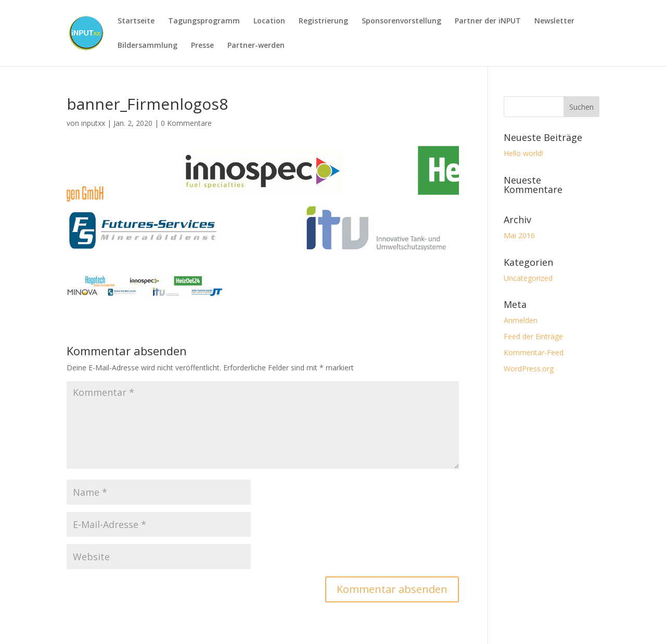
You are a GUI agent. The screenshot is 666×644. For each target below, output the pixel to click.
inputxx (93, 123)
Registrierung (323, 21)
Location (269, 21)
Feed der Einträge (533, 336)
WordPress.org (529, 369)
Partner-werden (256, 46)
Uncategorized (528, 278)
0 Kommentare (186, 123)
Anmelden (521, 320)
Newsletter (554, 21)
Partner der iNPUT (488, 21)
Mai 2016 (519, 235)
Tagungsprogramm (204, 21)
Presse (202, 46)
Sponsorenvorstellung (401, 21)
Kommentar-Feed (534, 352)
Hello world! (523, 153)
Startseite (136, 21)
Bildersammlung (148, 46)
